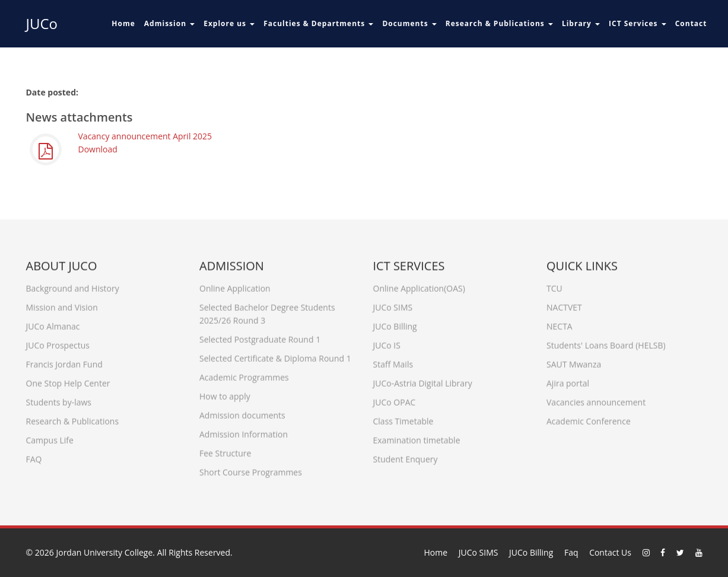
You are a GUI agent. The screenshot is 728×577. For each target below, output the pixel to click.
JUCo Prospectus (58, 342)
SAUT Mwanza (574, 361)
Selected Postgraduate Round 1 (260, 337)
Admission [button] (169, 23)
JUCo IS (387, 342)
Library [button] (581, 23)
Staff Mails (393, 361)
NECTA (559, 323)
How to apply (225, 393)
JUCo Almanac (53, 323)
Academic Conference (589, 418)
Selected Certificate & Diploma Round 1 (275, 356)
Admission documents (242, 412)
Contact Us (610, 552)
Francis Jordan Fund (64, 361)
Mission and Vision (62, 305)
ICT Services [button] (638, 23)
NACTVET (564, 305)
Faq (571, 552)
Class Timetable (403, 418)
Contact (691, 23)
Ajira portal (568, 380)
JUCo (42, 23)
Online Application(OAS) (419, 286)
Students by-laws (59, 399)
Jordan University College (104, 552)
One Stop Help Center (68, 380)
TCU (554, 286)
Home (123, 23)
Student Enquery (406, 456)
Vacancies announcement (596, 399)
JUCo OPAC (395, 399)
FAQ (34, 456)
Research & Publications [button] (499, 23)
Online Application (235, 286)
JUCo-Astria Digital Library (423, 380)
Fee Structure (225, 450)
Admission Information (244, 431)
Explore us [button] (229, 23)
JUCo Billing (395, 323)
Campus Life (50, 437)
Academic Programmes (244, 374)
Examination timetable (417, 437)
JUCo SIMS (393, 305)
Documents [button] (409, 23)
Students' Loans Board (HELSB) (606, 342)
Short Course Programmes (251, 469)
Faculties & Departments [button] (318, 23)
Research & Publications (73, 418)
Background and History (73, 286)
